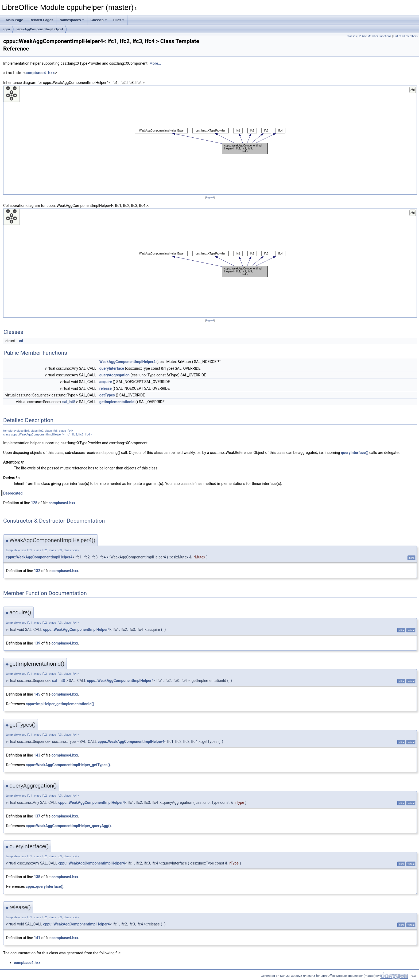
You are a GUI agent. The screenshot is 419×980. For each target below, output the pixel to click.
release (106, 388)
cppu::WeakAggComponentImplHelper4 (39, 557)
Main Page (14, 20)
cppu (6, 29)
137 (37, 816)
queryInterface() (355, 453)
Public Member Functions (375, 36)
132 (37, 571)
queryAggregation (115, 375)
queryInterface (112, 368)
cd (21, 341)
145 (37, 694)
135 (37, 877)
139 (37, 643)
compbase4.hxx (40, 73)
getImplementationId (117, 402)
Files (119, 20)
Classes (99, 20)
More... (155, 63)
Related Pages (41, 20)
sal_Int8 (69, 402)
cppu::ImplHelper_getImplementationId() (60, 704)
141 (37, 938)
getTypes (107, 395)
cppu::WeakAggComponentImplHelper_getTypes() (68, 765)
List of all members (406, 36)
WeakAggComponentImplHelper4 (40, 29)
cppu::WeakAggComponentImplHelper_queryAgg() (68, 826)
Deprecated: (13, 493)
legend (210, 197)
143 (37, 755)
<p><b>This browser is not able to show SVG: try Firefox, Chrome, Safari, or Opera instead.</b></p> (210, 140)
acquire (106, 382)
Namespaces (72, 20)
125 (34, 503)
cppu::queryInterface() (44, 886)
